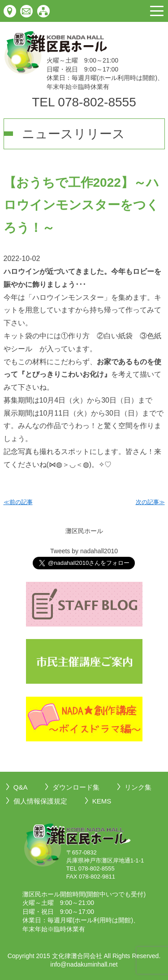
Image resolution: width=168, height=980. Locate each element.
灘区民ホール (84, 531)
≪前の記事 (18, 502)
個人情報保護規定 (40, 801)
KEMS (102, 801)
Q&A (21, 787)
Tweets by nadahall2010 (84, 551)
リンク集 (138, 787)
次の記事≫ (150, 502)
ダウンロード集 (76, 787)
